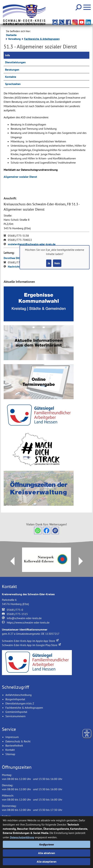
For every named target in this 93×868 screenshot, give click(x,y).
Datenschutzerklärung (22, 837)
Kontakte (11, 77)
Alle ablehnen (47, 853)
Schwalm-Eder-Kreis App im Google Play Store (31, 645)
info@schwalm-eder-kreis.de (24, 618)
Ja (49, 263)
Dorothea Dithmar (15, 258)
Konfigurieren (46, 844)
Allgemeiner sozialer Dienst (20, 177)
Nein (57, 263)
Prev (10, 561)
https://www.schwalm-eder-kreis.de (28, 622)
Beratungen (12, 70)
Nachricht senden (18, 266)
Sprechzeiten (13, 84)
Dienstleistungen (15, 62)
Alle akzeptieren (47, 862)
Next (83, 561)
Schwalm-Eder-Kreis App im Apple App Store (30, 641)
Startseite (11, 35)
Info (8, 55)
